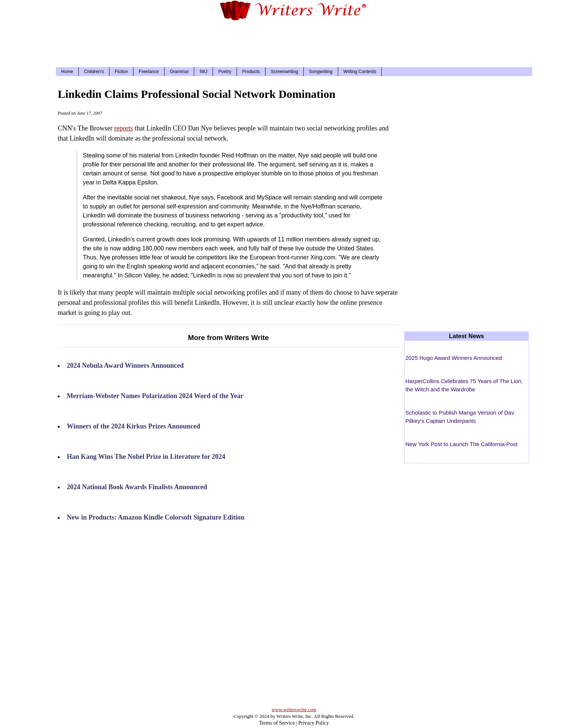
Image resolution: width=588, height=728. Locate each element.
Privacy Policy (313, 723)
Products (251, 72)
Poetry (225, 72)
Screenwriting (284, 72)
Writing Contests (360, 72)
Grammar (179, 72)
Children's (94, 72)
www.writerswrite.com (294, 709)
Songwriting (321, 72)
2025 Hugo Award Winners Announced (454, 358)
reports (123, 128)
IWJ (203, 72)
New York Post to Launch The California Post (461, 444)
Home (67, 72)
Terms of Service (277, 723)
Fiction (121, 72)
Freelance (149, 72)
